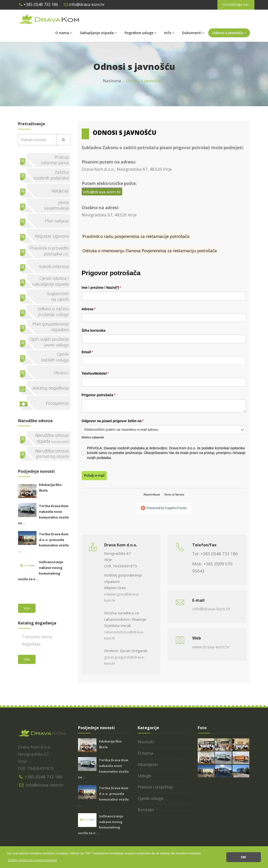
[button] (32, 860)
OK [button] (244, 857)
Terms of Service (174, 495)
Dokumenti (193, 33)
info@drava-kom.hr (84, 4)
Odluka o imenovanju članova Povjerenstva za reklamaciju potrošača (150, 251)
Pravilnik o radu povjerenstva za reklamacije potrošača (136, 236)
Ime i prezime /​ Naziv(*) (108, 288)
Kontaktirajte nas (236, 4)
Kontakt (146, 810)
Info (169, 33)
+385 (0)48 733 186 (39, 4)
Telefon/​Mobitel (102, 374)
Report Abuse (152, 495)
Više (27, 608)
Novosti (146, 742)
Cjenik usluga (151, 799)
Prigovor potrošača (106, 395)
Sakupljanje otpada (98, 33)
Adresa (96, 309)
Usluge (144, 776)
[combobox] (164, 430)
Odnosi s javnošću (229, 33)
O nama (64, 33)
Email (94, 352)
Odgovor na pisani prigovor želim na (120, 421)
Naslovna (112, 81)
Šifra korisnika (94, 331)
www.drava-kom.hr (211, 648)
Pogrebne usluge (140, 33)
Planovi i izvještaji (155, 788)
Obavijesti (148, 765)
